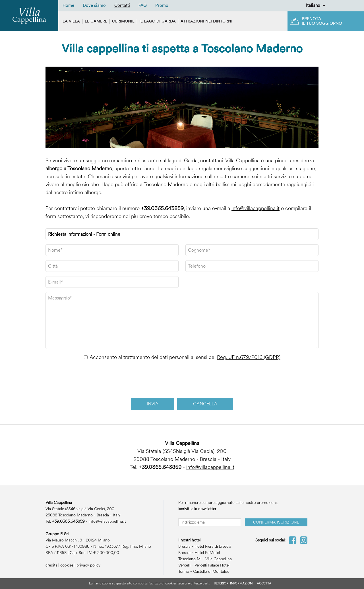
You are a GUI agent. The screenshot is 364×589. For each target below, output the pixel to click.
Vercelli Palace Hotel (212, 565)
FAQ (143, 6)
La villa (71, 21)
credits (51, 565)
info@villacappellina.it (256, 208)
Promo (162, 6)
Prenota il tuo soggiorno (322, 21)
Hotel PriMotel (207, 553)
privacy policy (88, 565)
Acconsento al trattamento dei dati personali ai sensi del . (186, 357)
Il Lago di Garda (158, 21)
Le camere (96, 21)
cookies (67, 565)
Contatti (122, 6)
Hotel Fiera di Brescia (213, 546)
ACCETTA (264, 583)
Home (68, 6)
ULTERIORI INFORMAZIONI (233, 583)
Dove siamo (94, 6)
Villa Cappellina (219, 559)
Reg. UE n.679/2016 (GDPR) (249, 357)
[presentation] (182, 379)
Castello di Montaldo (211, 571)
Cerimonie (123, 21)
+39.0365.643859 (162, 208)
